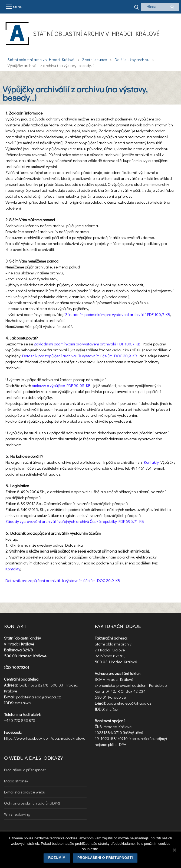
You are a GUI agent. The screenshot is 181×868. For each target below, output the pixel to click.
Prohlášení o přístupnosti (25, 770)
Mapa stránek (16, 781)
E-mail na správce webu (25, 792)
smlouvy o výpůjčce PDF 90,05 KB (62, 385)
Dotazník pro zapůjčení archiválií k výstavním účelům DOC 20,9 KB (80, 356)
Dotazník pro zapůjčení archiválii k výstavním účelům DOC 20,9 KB (63, 580)
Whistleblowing (17, 814)
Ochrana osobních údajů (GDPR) (32, 803)
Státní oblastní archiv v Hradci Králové (96, 34)
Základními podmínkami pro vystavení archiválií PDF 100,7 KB (87, 344)
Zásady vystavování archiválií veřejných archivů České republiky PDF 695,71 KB (75, 521)
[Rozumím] (174, 850)
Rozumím (57, 858)
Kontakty (151, 462)
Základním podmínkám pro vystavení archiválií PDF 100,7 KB (118, 314)
